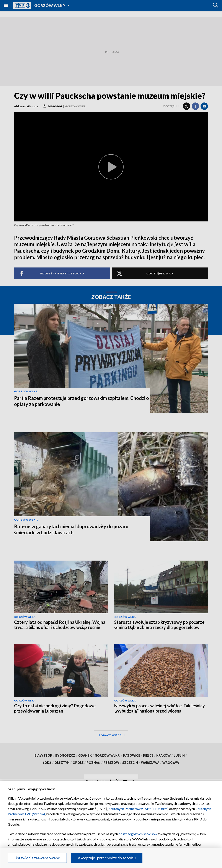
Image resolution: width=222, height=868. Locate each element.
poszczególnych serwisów (138, 834)
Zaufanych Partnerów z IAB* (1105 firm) (138, 809)
